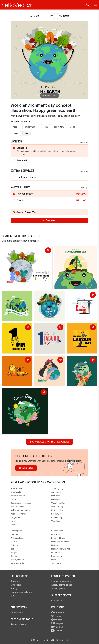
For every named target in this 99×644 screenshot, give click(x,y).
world (73, 127)
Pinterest (57, 620)
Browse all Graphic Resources (49, 442)
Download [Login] (49, 220)
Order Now (26, 468)
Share (64, 16)
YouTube (57, 627)
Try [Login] (49, 16)
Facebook (58, 612)
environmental (31, 127)
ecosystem (59, 127)
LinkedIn (57, 631)
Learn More (84, 142)
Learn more (22, 154)
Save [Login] (35, 16)
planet (16, 133)
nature (16, 127)
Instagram (58, 623)
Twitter (56, 616)
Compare (84, 188)
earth (46, 127)
